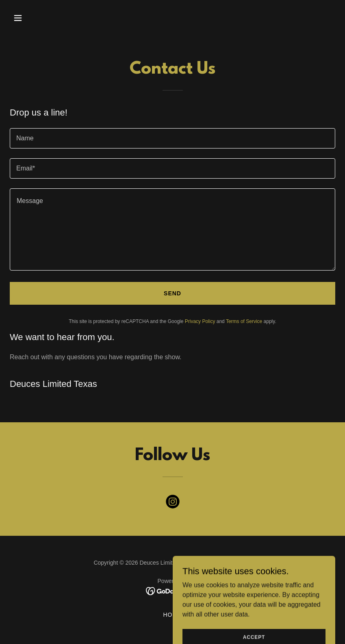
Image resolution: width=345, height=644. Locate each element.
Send (172, 293)
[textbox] (172, 138)
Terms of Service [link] (244, 321)
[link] (173, 503)
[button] (34, 18)
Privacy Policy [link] (200, 321)
